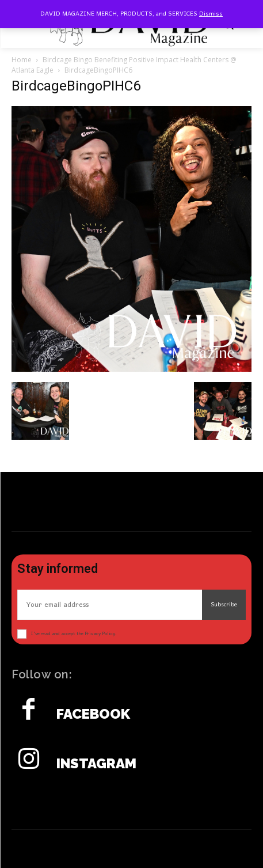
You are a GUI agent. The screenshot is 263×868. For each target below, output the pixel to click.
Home (22, 60)
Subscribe (224, 605)
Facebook (93, 714)
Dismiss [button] (211, 14)
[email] (110, 605)
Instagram (96, 764)
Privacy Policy (100, 634)
